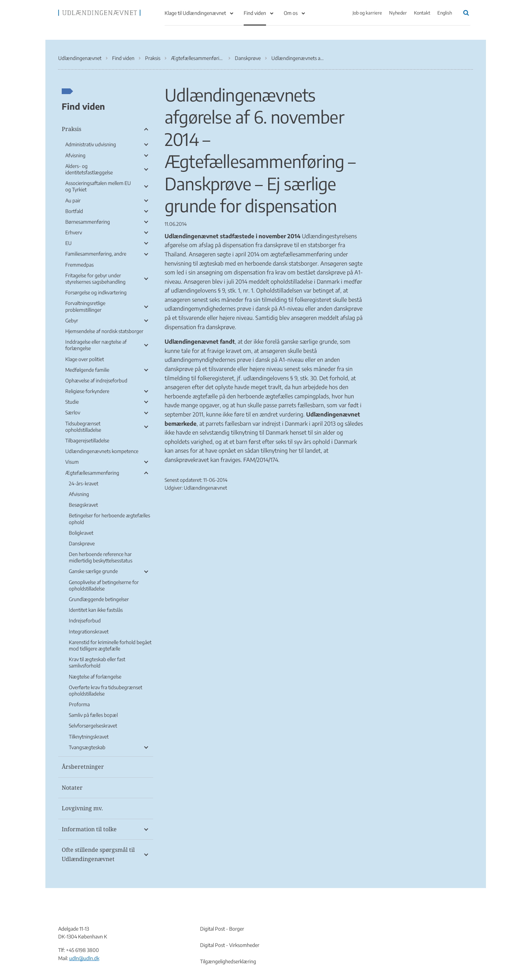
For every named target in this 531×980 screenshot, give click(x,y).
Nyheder (398, 13)
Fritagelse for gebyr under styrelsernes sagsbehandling (95, 279)
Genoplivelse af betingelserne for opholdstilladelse (104, 585)
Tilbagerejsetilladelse (87, 440)
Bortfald (74, 211)
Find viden (255, 13)
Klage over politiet (85, 359)
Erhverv (74, 232)
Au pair (73, 200)
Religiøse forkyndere (87, 391)
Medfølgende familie (87, 370)
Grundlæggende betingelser (99, 599)
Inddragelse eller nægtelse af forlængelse (96, 345)
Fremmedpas (79, 265)
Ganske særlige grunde (93, 571)
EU (68, 243)
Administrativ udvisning (91, 144)
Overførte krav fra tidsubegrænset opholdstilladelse (106, 690)
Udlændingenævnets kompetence (102, 451)
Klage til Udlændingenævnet (195, 13)
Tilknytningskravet (89, 737)
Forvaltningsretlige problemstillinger (85, 306)
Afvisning (75, 155)
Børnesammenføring (88, 222)
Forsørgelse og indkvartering (96, 292)
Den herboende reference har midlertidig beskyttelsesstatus (101, 557)
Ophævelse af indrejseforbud (96, 380)
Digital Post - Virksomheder (230, 945)
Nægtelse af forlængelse (95, 677)
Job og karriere (367, 13)
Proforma (79, 704)
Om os (291, 13)
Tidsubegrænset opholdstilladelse (83, 427)
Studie (72, 402)
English (445, 13)
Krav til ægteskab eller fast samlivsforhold (97, 662)
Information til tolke (89, 829)
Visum (72, 462)
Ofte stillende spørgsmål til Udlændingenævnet (98, 854)
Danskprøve (82, 543)
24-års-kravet (84, 483)
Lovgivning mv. (82, 808)
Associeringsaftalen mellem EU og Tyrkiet (98, 186)
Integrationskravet (89, 631)
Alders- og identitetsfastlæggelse (89, 169)
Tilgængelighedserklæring (228, 961)
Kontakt (422, 13)
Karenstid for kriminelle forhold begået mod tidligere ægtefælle (110, 645)
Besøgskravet (83, 505)
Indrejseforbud (85, 620)
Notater (72, 788)
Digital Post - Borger (222, 929)
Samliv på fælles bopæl (93, 715)
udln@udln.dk (84, 958)
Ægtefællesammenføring (92, 473)
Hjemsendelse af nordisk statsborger (104, 331)
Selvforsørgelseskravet (93, 726)
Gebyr (72, 320)
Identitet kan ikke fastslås (96, 610)
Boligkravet (81, 533)
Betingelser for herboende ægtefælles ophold (109, 519)
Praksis (71, 129)
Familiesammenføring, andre (96, 254)
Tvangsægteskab (87, 747)
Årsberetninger (83, 767)
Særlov (73, 412)
